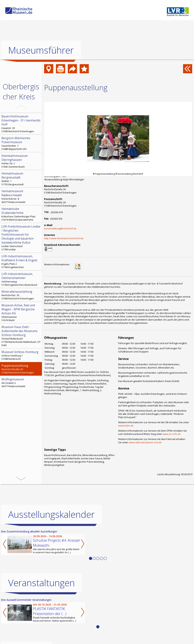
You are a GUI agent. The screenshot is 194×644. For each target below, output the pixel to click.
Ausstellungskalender (51, 514)
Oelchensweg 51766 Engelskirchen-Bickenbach (21, 279)
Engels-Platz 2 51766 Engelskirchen (21, 261)
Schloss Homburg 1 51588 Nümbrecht (21, 355)
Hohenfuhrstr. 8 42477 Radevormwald (21, 196)
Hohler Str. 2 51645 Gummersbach (21, 161)
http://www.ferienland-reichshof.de (64, 238)
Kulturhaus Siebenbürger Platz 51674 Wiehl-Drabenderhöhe (21, 214)
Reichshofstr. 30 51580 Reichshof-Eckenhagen (21, 295)
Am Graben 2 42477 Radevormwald (21, 383)
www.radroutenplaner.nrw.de (145, 442)
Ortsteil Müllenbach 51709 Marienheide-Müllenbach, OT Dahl (21, 336)
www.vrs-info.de (172, 434)
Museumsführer (41, 50)
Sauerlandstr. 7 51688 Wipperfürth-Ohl (21, 143)
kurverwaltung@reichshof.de (60, 228)
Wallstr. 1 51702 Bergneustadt (21, 179)
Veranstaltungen (41, 583)
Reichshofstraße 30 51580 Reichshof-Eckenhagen (21, 369)
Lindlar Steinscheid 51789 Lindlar (21, 238)
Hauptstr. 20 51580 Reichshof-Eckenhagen (21, 124)
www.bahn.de (126, 426)
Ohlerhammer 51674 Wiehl (21, 313)
